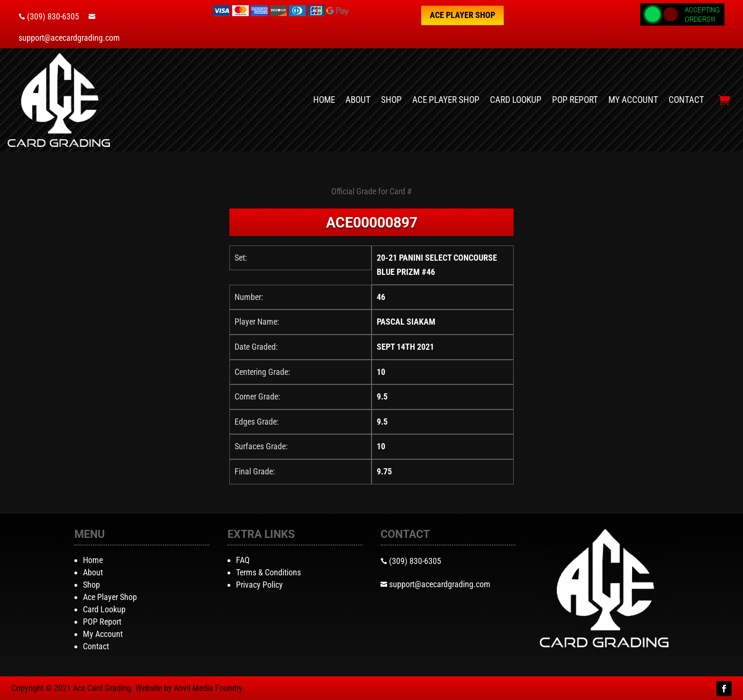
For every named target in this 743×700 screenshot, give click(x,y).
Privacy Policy (259, 585)
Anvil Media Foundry (208, 688)
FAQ (243, 560)
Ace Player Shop (462, 15)
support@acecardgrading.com (69, 38)
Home (324, 100)
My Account (633, 100)
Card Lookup (516, 100)
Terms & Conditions (268, 572)
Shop (391, 100)
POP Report (575, 100)
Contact (686, 100)
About (358, 100)
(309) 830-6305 (53, 16)
